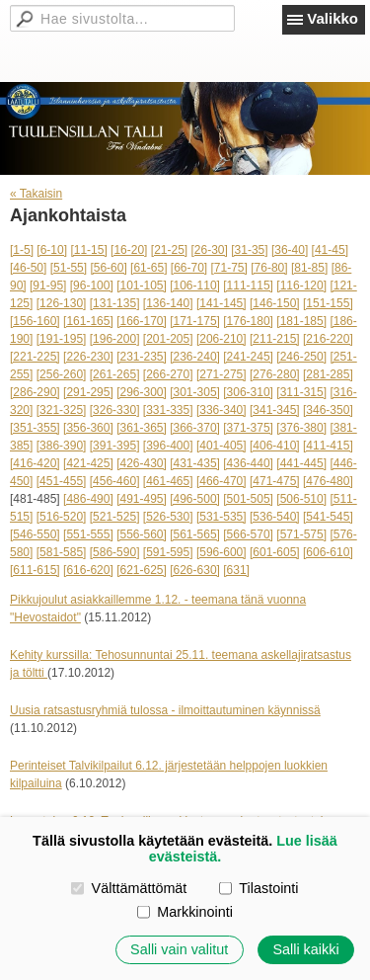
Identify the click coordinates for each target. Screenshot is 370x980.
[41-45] (330, 250)
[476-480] (328, 481)
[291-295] (88, 392)
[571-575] (301, 534)
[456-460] (115, 481)
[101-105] (142, 286)
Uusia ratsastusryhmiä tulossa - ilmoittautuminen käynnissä (165, 710)
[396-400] (168, 446)
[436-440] (248, 463)
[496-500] (195, 499)
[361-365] (142, 428)
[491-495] (142, 499)
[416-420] (35, 463)
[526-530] (168, 517)
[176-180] (248, 321)
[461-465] (168, 481)
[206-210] (222, 339)
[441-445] (301, 463)
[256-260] (62, 374)
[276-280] (275, 374)
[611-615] (35, 570)
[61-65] (148, 268)
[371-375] (248, 428)
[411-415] (328, 446)
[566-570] (248, 534)
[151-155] (328, 303)
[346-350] (328, 410)
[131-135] (115, 303)
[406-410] (275, 446)
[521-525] (115, 517)
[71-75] (229, 268)
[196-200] (115, 339)
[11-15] (88, 250)
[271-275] (222, 374)
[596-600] (222, 552)
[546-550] (35, 534)
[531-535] (222, 517)
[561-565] (195, 534)
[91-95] (48, 286)
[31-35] (249, 250)
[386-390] (62, 446)
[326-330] (115, 410)
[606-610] (328, 552)
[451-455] (62, 481)
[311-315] (301, 392)
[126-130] (62, 303)
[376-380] (301, 428)
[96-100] (92, 286)
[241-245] (248, 357)
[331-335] (168, 410)
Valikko (333, 18)
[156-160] (35, 321)
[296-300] (142, 392)
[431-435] (195, 463)
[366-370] (195, 428)
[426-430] (142, 463)
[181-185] (301, 321)
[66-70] (189, 268)
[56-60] (108, 268)
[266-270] (168, 374)
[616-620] (88, 570)
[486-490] (88, 499)
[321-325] (62, 410)
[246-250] (301, 357)
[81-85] (309, 268)
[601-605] (275, 552)
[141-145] (222, 303)
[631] (236, 570)
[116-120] (301, 286)
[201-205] (168, 339)
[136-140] (168, 303)
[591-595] (168, 552)
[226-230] (88, 357)
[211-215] (275, 339)
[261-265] (115, 374)
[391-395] (115, 446)
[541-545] (328, 517)
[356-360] (88, 428)
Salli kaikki (305, 949)
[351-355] (35, 428)
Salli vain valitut (179, 949)
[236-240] (195, 357)
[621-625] (142, 570)
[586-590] (115, 552)
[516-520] (62, 517)
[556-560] (142, 534)
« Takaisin (36, 194)
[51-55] (69, 268)
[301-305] (195, 392)
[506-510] (301, 499)
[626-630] (195, 570)
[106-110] (195, 286)
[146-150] (275, 303)
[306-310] (248, 392)
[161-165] (88, 321)
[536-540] (275, 517)
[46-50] (28, 268)
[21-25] (169, 250)
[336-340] (222, 410)
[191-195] (62, 339)
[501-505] (248, 499)
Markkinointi (185, 912)
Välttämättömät (129, 888)
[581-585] (62, 552)
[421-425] (88, 463)
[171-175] (195, 321)
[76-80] (269, 268)
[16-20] (129, 250)
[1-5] (22, 250)
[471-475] (275, 481)
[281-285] (328, 374)
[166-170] (142, 321)
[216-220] (328, 339)
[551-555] (88, 534)
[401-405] (222, 446)
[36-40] (290, 250)
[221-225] (35, 357)
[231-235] (142, 357)
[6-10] (52, 250)
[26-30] (210, 250)
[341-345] (275, 410)
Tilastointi (259, 888)
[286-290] (35, 392)
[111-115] (248, 286)
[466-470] (222, 481)
